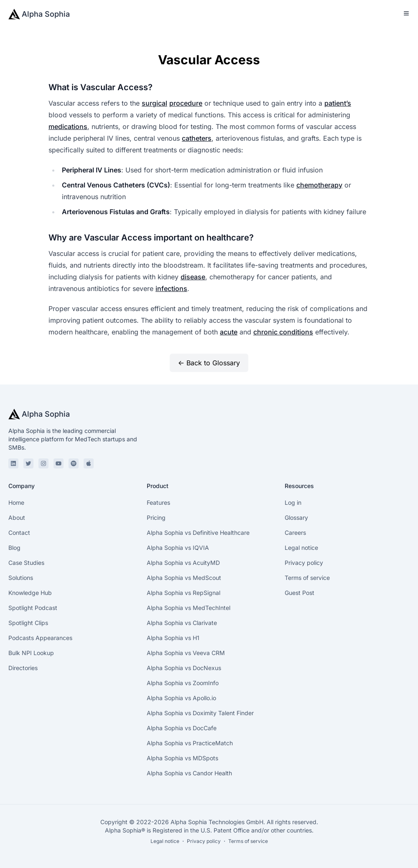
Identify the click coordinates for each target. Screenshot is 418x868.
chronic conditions (283, 332)
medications (68, 127)
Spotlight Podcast (33, 608)
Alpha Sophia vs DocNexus (184, 668)
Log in (293, 502)
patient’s (338, 103)
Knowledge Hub (30, 593)
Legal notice (301, 548)
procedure (186, 103)
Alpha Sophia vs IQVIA (178, 548)
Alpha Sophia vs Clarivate (182, 623)
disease (193, 277)
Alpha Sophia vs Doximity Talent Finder (200, 713)
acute (229, 332)
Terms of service (307, 578)
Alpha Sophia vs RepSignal (184, 593)
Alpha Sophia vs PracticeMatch (190, 743)
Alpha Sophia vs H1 (173, 638)
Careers (295, 533)
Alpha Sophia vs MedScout (184, 578)
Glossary (296, 518)
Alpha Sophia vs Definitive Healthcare (198, 533)
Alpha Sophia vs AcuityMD (183, 563)
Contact (19, 533)
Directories (23, 668)
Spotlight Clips (28, 623)
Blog (14, 548)
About (17, 518)
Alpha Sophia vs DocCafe (182, 728)
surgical (154, 103)
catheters (197, 138)
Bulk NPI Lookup (31, 653)
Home (16, 502)
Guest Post (299, 593)
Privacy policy (304, 563)
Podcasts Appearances (40, 638)
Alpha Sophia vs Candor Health (189, 773)
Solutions (21, 578)
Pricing (156, 518)
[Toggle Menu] (406, 13)
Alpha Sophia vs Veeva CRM (186, 653)
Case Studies (26, 563)
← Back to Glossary (209, 363)
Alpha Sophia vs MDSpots (182, 758)
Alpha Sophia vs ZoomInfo (183, 683)
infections (171, 288)
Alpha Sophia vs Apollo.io (181, 698)
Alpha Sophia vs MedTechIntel (189, 608)
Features (158, 502)
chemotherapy (319, 185)
